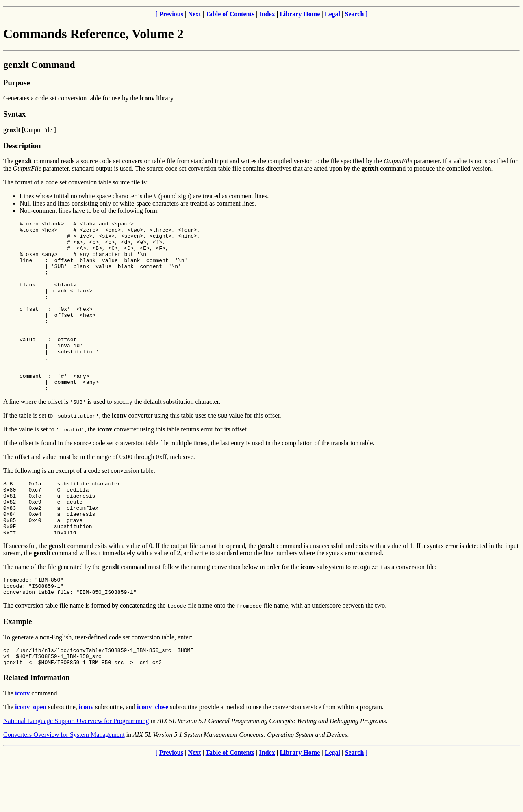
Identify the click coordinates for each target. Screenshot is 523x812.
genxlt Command (39, 65)
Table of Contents (230, 14)
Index (267, 14)
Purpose (16, 83)
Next (194, 14)
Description (22, 146)
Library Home (300, 14)
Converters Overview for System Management (64, 787)
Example (18, 670)
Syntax (14, 114)
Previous (171, 14)
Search (355, 14)
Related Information (37, 730)
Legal (332, 14)
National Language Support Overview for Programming (76, 773)
